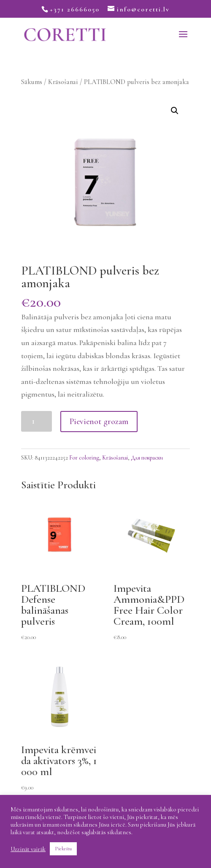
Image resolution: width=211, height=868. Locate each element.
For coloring (84, 458)
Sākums (32, 82)
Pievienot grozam (99, 422)
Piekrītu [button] (63, 849)
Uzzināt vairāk (28, 849)
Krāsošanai (63, 82)
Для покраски (147, 458)
